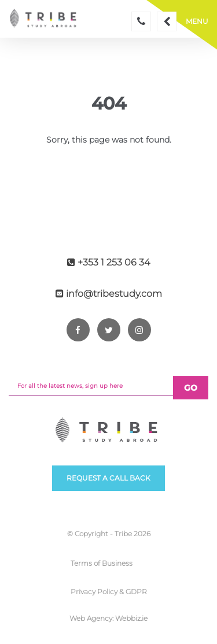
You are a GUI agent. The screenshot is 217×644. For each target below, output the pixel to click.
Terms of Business (102, 563)
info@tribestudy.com (109, 294)
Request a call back (108, 478)
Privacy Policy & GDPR (109, 592)
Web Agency (91, 618)
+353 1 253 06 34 (108, 262)
